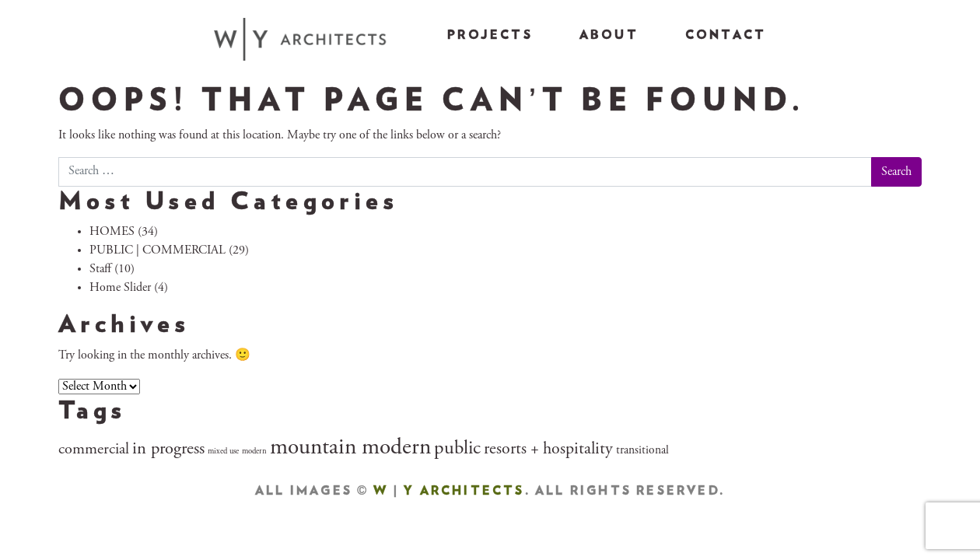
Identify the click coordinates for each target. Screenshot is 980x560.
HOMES (112, 232)
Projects (490, 35)
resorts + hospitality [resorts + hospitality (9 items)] (548, 450)
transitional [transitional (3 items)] (642, 451)
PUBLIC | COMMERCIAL (157, 250)
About (609, 35)
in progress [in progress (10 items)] (168, 450)
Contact (726, 35)
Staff (100, 269)
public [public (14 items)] (457, 449)
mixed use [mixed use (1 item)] (223, 451)
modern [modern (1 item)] (254, 451)
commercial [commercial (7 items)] (94, 450)
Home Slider (120, 288)
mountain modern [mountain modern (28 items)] (350, 448)
